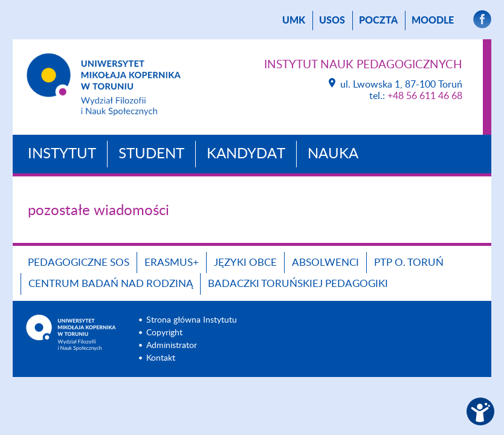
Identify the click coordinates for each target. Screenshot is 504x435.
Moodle (433, 21)
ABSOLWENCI (325, 263)
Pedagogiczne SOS (79, 263)
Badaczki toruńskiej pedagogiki (298, 284)
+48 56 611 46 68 (425, 96)
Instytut (62, 154)
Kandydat (246, 154)
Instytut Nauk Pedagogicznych (363, 65)
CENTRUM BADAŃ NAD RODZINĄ (111, 284)
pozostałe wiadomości (99, 211)
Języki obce (245, 263)
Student (151, 154)
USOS (332, 21)
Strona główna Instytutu (192, 320)
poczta (378, 21)
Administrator (172, 346)
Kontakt (161, 358)
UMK (294, 21)
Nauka (333, 154)
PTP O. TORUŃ (409, 263)
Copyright (164, 333)
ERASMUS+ (172, 263)
